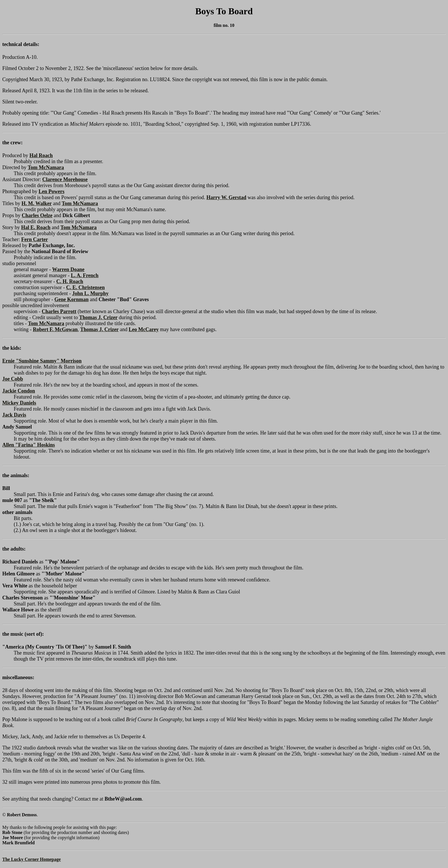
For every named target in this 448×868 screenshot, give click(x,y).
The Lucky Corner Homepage (32, 859)
